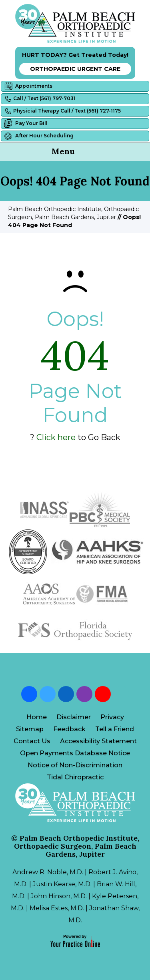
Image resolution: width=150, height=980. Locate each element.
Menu (73, 152)
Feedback (69, 729)
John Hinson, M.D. (59, 896)
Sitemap (30, 729)
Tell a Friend (115, 729)
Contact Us (32, 741)
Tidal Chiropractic (75, 777)
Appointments (28, 86)
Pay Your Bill (25, 124)
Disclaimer (74, 717)
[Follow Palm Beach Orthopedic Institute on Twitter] (48, 694)
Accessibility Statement (98, 741)
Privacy (112, 717)
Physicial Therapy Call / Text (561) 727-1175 (62, 111)
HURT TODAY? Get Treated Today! (75, 63)
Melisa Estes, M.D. (57, 908)
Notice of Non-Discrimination (75, 765)
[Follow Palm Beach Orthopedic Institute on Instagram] (84, 694)
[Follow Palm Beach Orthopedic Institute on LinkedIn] (66, 694)
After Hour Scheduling (38, 136)
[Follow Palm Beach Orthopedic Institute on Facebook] (29, 694)
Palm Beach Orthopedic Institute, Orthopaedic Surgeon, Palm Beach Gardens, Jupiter (77, 846)
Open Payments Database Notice (75, 753)
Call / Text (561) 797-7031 (39, 99)
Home (37, 717)
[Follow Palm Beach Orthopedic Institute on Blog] (121, 694)
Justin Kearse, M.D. (62, 884)
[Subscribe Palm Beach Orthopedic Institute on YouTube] (103, 694)
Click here (56, 437)
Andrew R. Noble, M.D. (48, 872)
